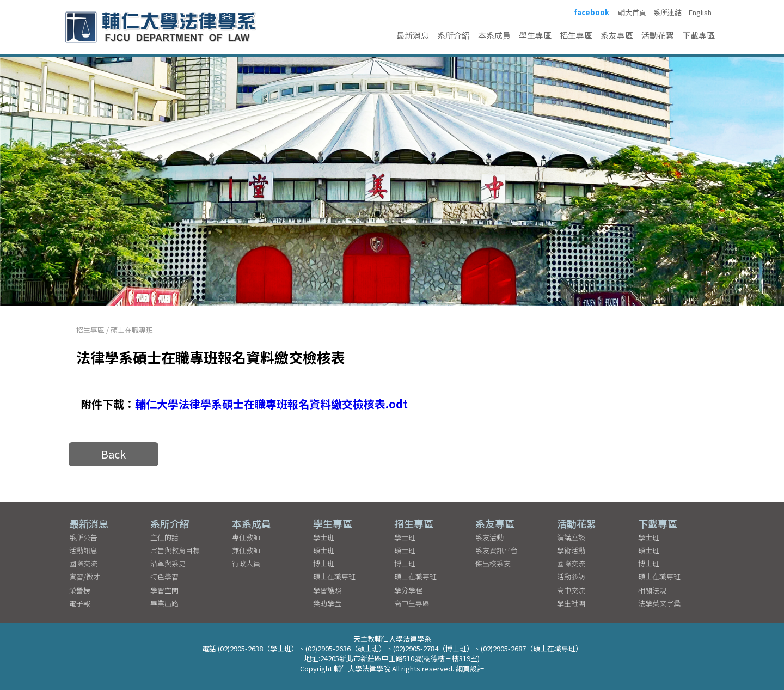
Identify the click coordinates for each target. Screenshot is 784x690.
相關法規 (652, 590)
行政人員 (246, 563)
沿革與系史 (168, 563)
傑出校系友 (493, 563)
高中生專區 (412, 603)
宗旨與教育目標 (175, 550)
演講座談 (571, 537)
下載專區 (699, 35)
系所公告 (83, 537)
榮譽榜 (80, 590)
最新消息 (413, 35)
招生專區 (576, 35)
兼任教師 (246, 550)
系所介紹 (454, 35)
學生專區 (535, 35)
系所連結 (667, 13)
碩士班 (324, 550)
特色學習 (164, 576)
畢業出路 (164, 603)
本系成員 (494, 35)
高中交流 (571, 590)
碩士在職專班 (132, 330)
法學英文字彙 (659, 603)
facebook (592, 13)
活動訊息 (83, 550)
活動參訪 (571, 576)
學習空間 (164, 590)
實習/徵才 (85, 576)
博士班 (324, 563)
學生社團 (571, 603)
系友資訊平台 (497, 550)
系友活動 (489, 537)
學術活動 (571, 550)
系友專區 (617, 35)
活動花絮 (658, 35)
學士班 (324, 537)
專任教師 (246, 537)
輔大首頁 (632, 13)
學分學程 (408, 590)
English (700, 13)
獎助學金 (327, 603)
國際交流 (83, 563)
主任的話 (164, 537)
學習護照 (327, 590)
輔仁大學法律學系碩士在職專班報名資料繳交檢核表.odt (271, 404)
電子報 (80, 603)
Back (114, 454)
